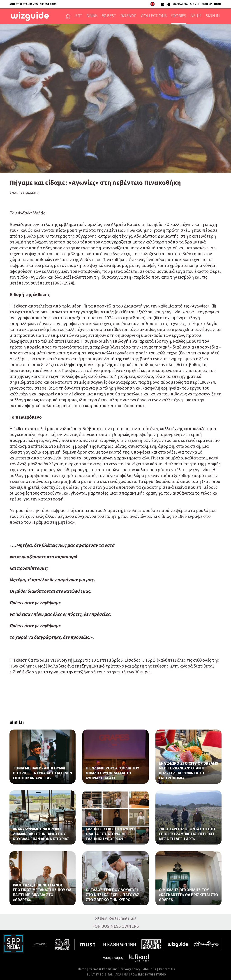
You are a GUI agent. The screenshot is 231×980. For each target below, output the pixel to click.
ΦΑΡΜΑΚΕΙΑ (180, 4)
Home (82, 969)
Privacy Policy (130, 969)
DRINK (92, 16)
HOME (218, 4)
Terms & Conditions (103, 969)
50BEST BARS (48, 4)
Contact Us (167, 969)
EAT (79, 16)
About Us (150, 969)
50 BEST (109, 16)
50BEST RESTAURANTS (24, 4)
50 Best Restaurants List (116, 918)
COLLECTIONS (154, 16)
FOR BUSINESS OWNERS (116, 926)
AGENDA (128, 16)
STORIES (179, 16)
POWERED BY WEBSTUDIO (148, 974)
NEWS (196, 16)
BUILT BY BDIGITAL (100, 974)
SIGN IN (195, 4)
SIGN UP (207, 4)
